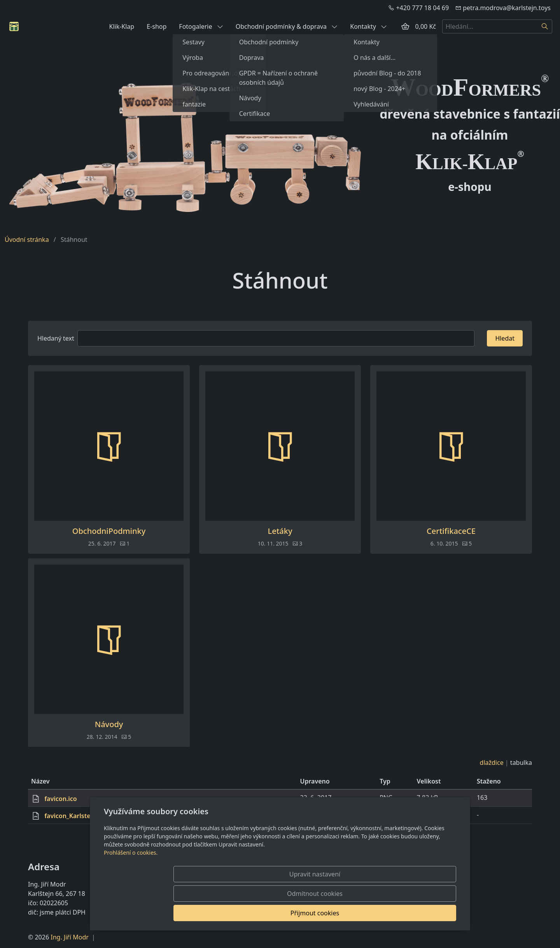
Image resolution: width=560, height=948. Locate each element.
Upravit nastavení (263, 913)
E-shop (157, 26)
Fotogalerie (201, 26)
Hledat (505, 338)
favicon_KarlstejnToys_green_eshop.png (104, 816)
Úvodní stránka (27, 240)
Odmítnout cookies (341, 913)
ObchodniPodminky (109, 531)
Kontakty (368, 26)
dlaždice (492, 763)
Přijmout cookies (419, 913)
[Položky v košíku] (405, 26)
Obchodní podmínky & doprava (287, 26)
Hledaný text (56, 338)
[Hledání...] (490, 26)
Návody (109, 724)
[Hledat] (545, 26)
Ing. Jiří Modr (70, 937)
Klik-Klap (122, 26)
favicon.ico (61, 799)
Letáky (280, 531)
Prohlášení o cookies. (131, 891)
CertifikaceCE (451, 531)
